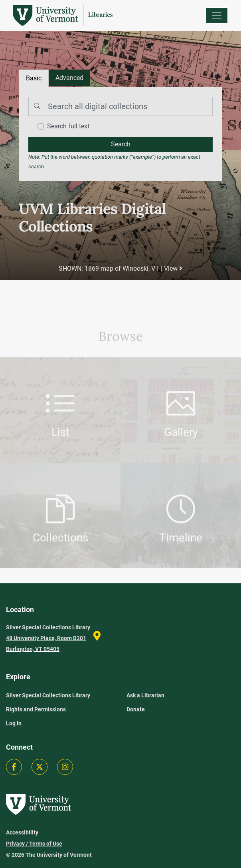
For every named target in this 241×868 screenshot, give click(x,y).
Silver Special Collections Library (48, 695)
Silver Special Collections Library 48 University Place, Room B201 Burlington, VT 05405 (48, 638)
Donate (136, 709)
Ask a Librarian (145, 695)
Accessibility (22, 832)
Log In (14, 723)
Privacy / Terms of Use (34, 844)
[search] (120, 144)
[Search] (120, 106)
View (173, 268)
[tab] (69, 78)
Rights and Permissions (36, 709)
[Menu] (217, 16)
